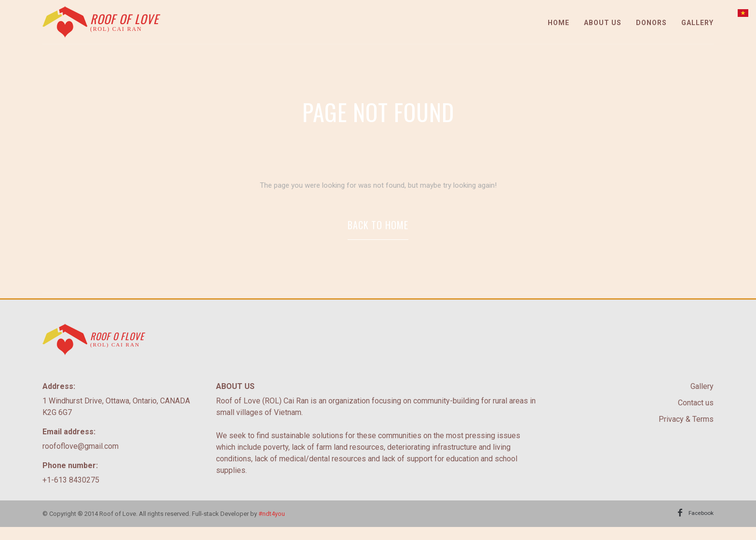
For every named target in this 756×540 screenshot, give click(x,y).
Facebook (699, 526)
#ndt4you (272, 526)
